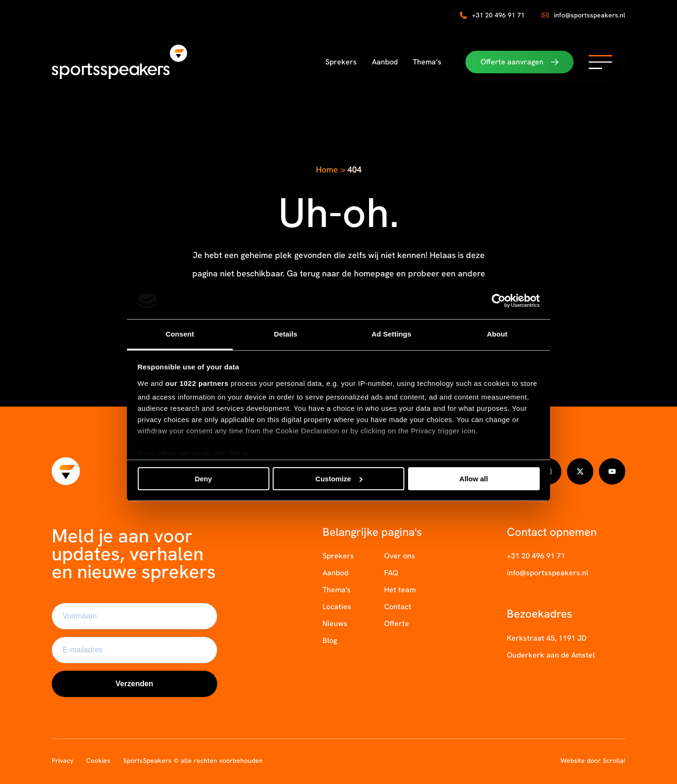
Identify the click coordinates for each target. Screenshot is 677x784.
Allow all (474, 479)
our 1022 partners (197, 383)
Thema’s (427, 62)
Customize (339, 479)
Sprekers (341, 62)
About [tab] (497, 334)
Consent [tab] (180, 334)
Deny (203, 479)
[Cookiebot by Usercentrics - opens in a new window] (499, 301)
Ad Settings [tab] (391, 334)
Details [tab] (286, 334)
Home (327, 169)
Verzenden (134, 684)
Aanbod (385, 62)
